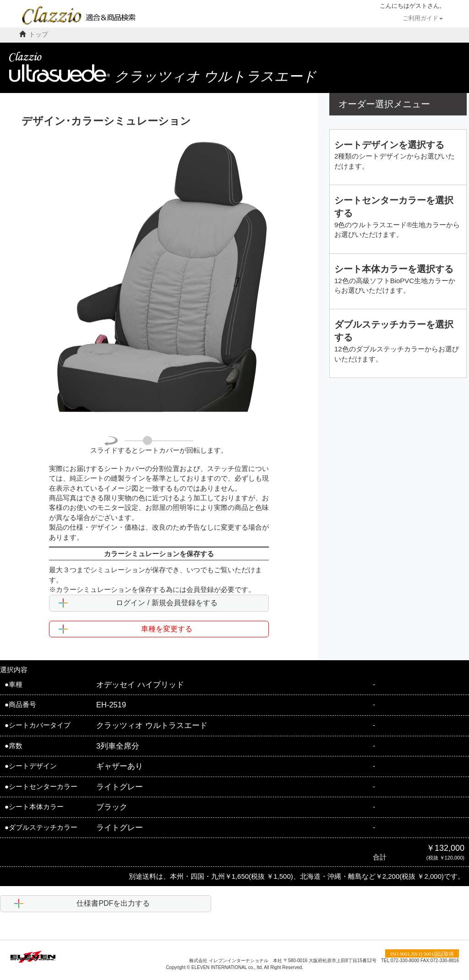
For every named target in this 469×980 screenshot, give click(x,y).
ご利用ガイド (423, 18)
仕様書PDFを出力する (82, 903)
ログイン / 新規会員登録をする (138, 603)
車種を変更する (125, 629)
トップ (38, 35)
